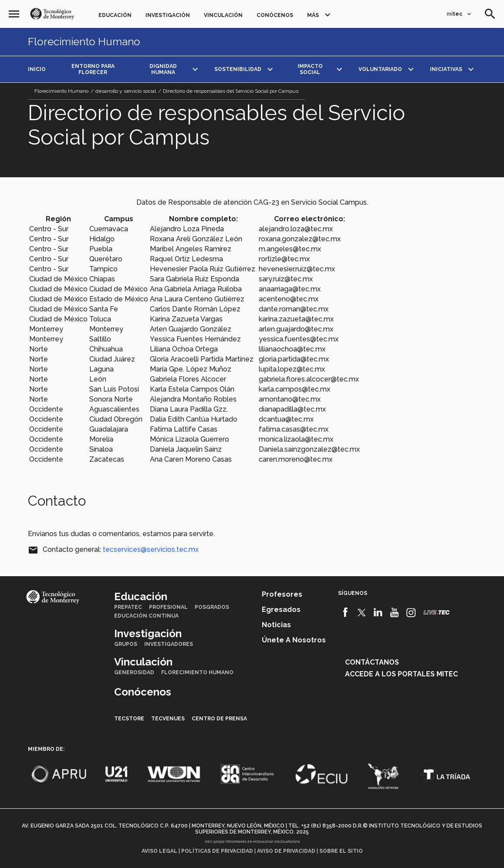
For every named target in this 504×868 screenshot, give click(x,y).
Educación (115, 15)
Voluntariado (380, 69)
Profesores (282, 594)
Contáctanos (372, 662)
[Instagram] (411, 612)
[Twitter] (362, 612)
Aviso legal (159, 851)
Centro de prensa (219, 719)
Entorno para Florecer (93, 69)
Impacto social (310, 69)
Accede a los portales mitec (401, 674)
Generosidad (134, 672)
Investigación (168, 15)
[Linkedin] (378, 612)
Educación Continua (146, 616)
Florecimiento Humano (84, 42)
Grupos (126, 644)
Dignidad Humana (163, 69)
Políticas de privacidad (217, 851)
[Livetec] (436, 612)
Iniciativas (446, 69)
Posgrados (212, 607)
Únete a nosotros (294, 640)
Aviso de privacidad (286, 851)
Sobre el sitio (341, 851)
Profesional (168, 607)
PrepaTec (128, 607)
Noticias (276, 625)
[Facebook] (345, 612)
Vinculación (223, 15)
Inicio (37, 69)
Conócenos (275, 15)
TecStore (129, 719)
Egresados (281, 610)
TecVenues (168, 719)
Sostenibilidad (238, 69)
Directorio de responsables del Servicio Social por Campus (231, 91)
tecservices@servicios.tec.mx (151, 549)
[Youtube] (394, 612)
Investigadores (169, 644)
